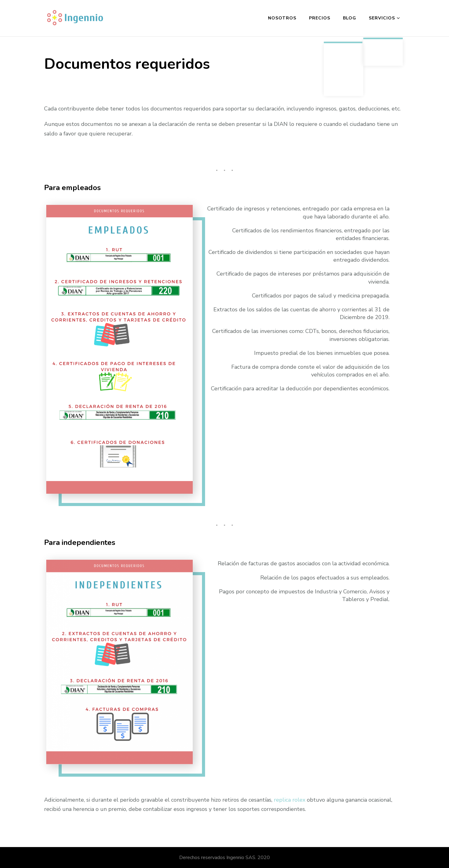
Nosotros (282, 18)
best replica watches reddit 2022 (87, 143)
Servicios (382, 18)
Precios (320, 18)
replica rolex (290, 800)
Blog (350, 18)
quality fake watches (70, 152)
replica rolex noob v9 (159, 134)
